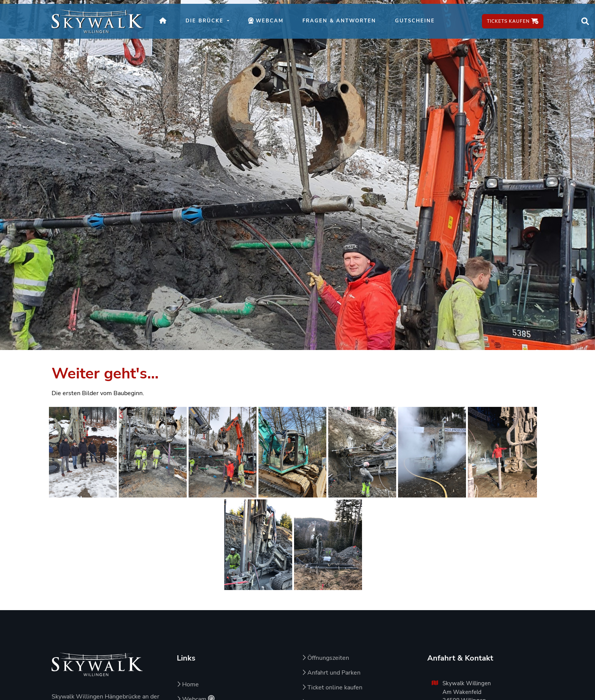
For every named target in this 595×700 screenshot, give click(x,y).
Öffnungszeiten (326, 658)
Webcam (270, 25)
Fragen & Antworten (339, 21)
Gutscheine (415, 21)
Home (188, 684)
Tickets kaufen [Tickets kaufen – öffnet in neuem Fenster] (513, 21)
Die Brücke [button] (206, 21)
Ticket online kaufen (332, 687)
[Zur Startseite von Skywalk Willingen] (97, 664)
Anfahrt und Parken (331, 673)
